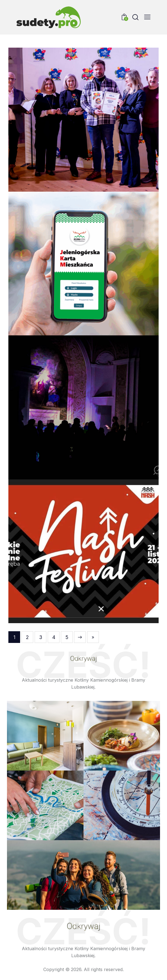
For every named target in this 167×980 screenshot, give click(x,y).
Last (93, 637)
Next (80, 637)
